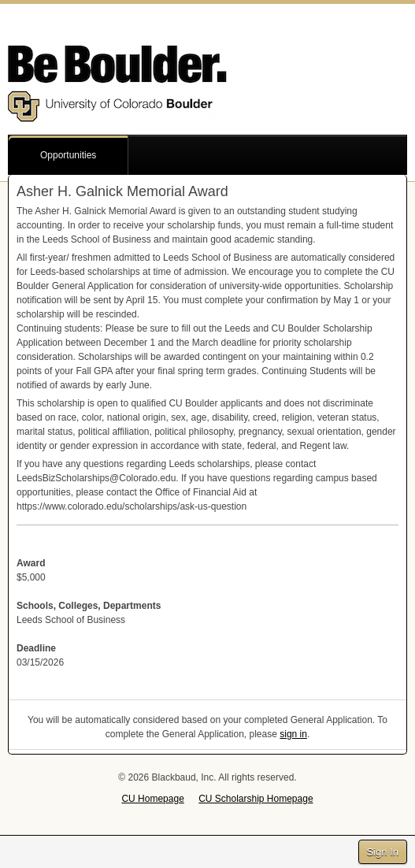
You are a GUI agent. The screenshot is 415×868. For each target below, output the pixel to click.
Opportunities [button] (68, 155)
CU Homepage (152, 799)
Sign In (383, 852)
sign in (293, 734)
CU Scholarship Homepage (256, 799)
